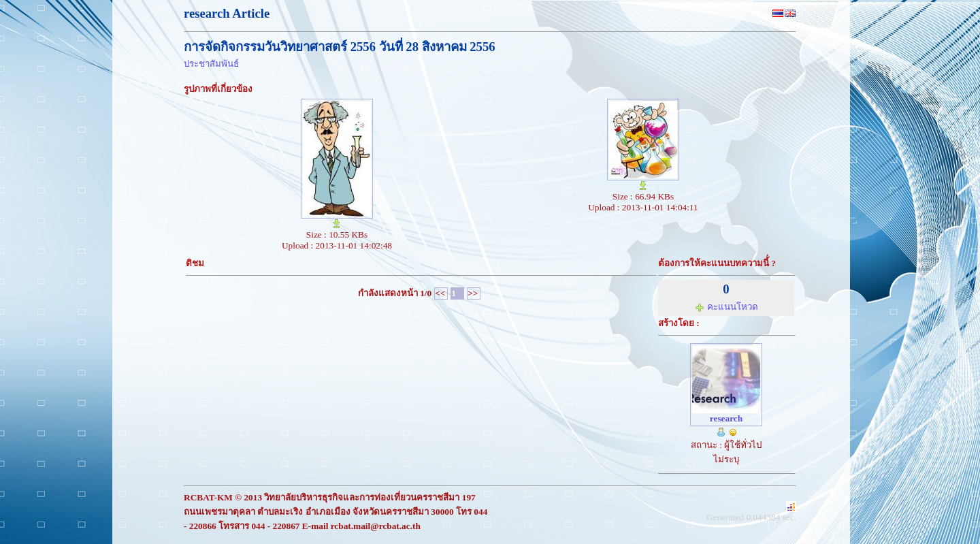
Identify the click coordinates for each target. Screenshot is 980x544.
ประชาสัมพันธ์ (211, 64)
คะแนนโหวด (726, 307)
